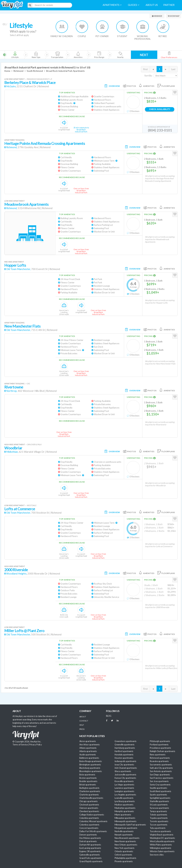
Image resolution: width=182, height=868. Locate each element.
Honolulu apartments (124, 755)
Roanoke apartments (159, 761)
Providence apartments (160, 748)
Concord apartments (89, 828)
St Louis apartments (159, 805)
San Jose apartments (159, 781)
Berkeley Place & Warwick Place (30, 83)
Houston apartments (124, 758)
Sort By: (148, 76)
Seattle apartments (158, 788)
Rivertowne (14, 387)
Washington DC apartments (162, 838)
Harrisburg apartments (125, 748)
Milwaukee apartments (125, 818)
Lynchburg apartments (125, 801)
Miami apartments (123, 815)
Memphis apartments (124, 811)
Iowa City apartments (124, 765)
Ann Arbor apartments (89, 745)
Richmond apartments (160, 758)
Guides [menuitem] (134, 5)
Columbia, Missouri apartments (93, 821)
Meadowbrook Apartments (26, 204)
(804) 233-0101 (160, 130)
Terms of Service (20, 745)
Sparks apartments (158, 795)
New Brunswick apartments (127, 838)
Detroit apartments (88, 841)
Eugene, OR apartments (90, 851)
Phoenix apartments (124, 861)
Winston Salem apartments (162, 851)
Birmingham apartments (90, 765)
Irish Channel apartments (126, 768)
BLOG (109, 716)
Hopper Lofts (15, 265)
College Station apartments (92, 815)
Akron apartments (87, 741)
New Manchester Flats (22, 326)
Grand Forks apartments (90, 858)
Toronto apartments (159, 821)
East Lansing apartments (90, 848)
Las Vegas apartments (124, 785)
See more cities (157, 855)
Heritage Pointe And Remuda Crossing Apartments (45, 143)
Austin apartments (88, 755)
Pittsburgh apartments (160, 741)
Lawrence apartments (124, 788)
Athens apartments (88, 748)
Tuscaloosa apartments (160, 831)
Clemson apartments (89, 808)
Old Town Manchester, (18, 269)
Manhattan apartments (125, 808)
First (145, 69)
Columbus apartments (89, 825)
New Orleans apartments (126, 845)
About (83, 717)
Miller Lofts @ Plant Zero (24, 631)
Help (82, 725)
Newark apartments (124, 835)
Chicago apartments (88, 801)
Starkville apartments (159, 801)
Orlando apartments (124, 851)
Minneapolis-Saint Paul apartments (130, 825)
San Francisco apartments (161, 778)
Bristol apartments (88, 785)
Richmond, (12, 147)
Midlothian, (12, 452)
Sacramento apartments (161, 765)
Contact (84, 721)
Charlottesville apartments (91, 798)
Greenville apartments (124, 745)
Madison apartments (124, 805)
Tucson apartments (159, 825)
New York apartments (124, 848)
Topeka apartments (159, 818)
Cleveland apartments (89, 811)
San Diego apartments (160, 775)
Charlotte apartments (89, 795)
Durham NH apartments (90, 845)
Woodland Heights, (17, 574)
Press (82, 729)
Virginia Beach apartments (162, 835)
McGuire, (11, 86)
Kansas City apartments (125, 778)
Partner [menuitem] (169, 5)
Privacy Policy (36, 745)
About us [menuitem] (152, 5)
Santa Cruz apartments (160, 785)
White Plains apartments (161, 845)
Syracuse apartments (159, 808)
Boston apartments (88, 778)
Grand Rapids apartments (91, 861)
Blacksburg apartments (90, 768)
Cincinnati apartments (89, 805)
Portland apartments (159, 745)
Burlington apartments (89, 788)
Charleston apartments (90, 791)
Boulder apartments (88, 781)
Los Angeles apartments (125, 795)
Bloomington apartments (90, 771)
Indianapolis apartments (125, 761)
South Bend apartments (160, 791)
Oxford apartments (123, 855)
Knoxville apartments (124, 781)
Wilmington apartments (160, 848)
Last (173, 69)
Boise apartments (87, 775)
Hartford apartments (124, 751)
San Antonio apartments (161, 771)
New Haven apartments (125, 841)
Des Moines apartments (90, 838)
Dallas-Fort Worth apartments (93, 831)
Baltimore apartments (89, 758)
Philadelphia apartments (125, 858)
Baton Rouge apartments (90, 761)
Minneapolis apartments (125, 821)
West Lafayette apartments (162, 841)
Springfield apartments (160, 798)
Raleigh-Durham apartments (162, 751)
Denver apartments (88, 835)
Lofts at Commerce (20, 509)
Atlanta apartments (88, 751)
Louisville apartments (124, 798)
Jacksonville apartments (125, 775)
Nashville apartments (124, 831)
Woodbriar (13, 448)
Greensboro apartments (125, 741)
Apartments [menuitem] (112, 5)
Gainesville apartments (89, 855)
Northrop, (12, 391)
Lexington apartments (124, 791)
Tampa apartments (158, 811)
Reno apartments (158, 755)
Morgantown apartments (126, 828)
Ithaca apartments (123, 771)
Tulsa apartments (158, 828)
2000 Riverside (16, 570)
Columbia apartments (89, 818)
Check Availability (160, 109)
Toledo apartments (158, 815)
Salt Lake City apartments (161, 768)
